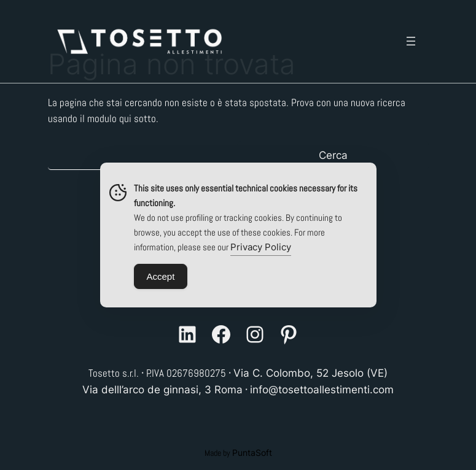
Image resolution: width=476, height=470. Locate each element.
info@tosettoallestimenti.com (322, 390)
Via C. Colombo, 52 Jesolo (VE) (310, 373)
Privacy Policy (261, 247)
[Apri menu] (411, 41)
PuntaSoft (252, 453)
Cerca (333, 155)
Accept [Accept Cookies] (161, 276)
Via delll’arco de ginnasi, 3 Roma (162, 390)
